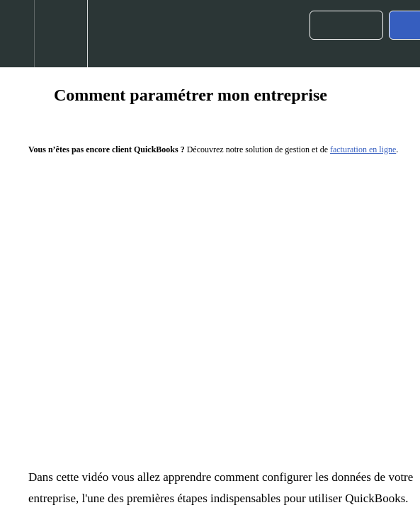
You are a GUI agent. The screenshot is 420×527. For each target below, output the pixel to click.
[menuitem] (61, 34)
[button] (17, 34)
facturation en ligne (363, 149)
